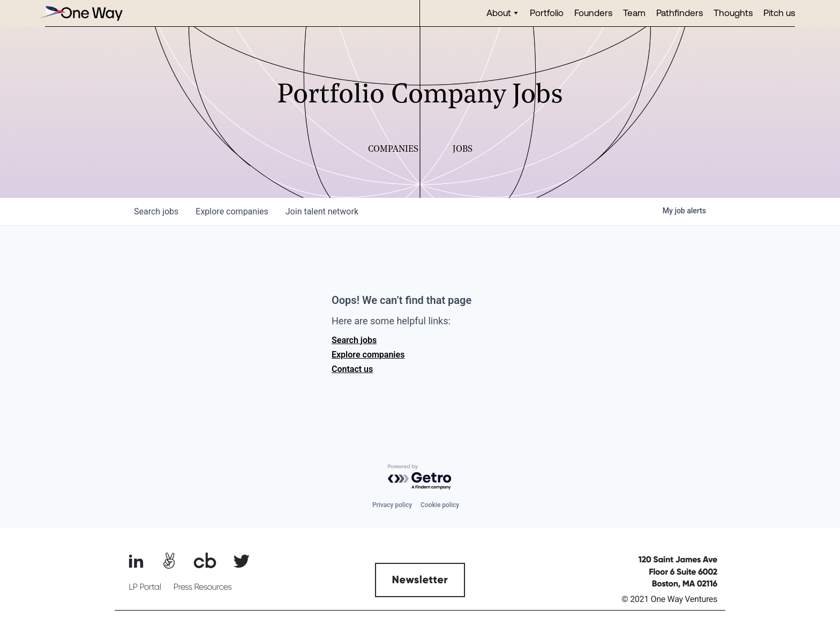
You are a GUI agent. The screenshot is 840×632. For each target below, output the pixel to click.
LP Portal (145, 587)
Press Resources (203, 587)
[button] (503, 13)
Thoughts (733, 13)
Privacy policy (392, 505)
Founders (593, 13)
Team (634, 13)
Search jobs (354, 340)
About (499, 13)
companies (232, 211)
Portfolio (547, 13)
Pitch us (779, 13)
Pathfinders (680, 13)
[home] (80, 13)
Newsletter (420, 580)
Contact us (352, 369)
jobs (156, 211)
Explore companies (368, 355)
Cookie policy (440, 505)
